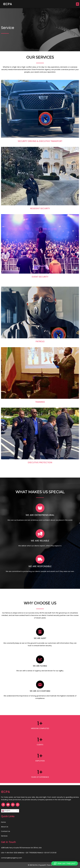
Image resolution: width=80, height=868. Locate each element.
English (6, 811)
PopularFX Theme (45, 865)
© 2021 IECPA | (33, 865)
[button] (65, 863)
